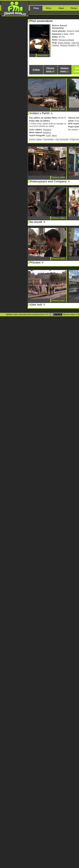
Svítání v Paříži (39, 113)
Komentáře (48, 139)
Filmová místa (50, 70)
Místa (49, 8)
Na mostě (36, 222)
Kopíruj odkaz (36, 139)
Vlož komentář (62, 139)
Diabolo (56, 45)
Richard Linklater (66, 40)
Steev (54, 135)
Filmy (36, 8)
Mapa (61, 8)
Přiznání (35, 263)
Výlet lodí (36, 305)
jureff (48, 135)
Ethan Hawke (64, 43)
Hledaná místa (64, 70)
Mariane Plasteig (68, 45)
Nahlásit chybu (12, 314)
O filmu (36, 70)
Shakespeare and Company (48, 181)
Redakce (47, 130)
